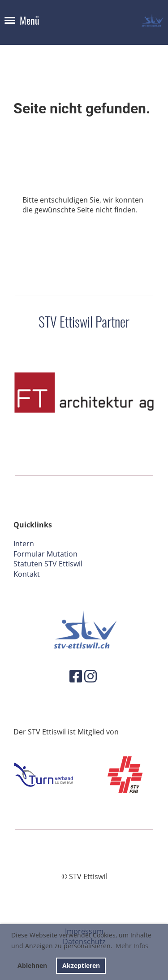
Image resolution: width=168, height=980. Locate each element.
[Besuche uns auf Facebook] (76, 676)
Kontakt (27, 574)
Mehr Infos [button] (132, 946)
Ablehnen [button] (32, 965)
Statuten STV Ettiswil (48, 564)
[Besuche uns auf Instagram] (90, 676)
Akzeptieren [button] (81, 965)
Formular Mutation (45, 554)
